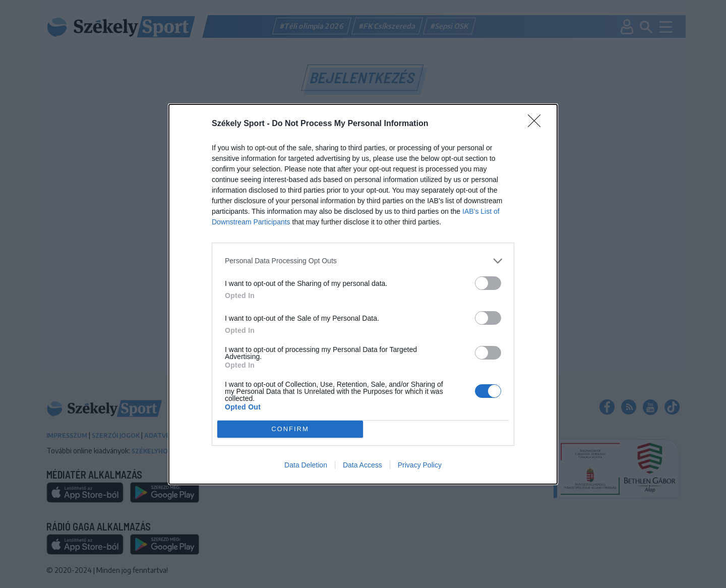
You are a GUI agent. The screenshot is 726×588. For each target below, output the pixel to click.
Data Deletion (306, 465)
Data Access (362, 465)
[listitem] (363, 261)
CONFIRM (290, 428)
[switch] (488, 283)
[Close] (537, 124)
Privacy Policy (420, 465)
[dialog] (363, 294)
